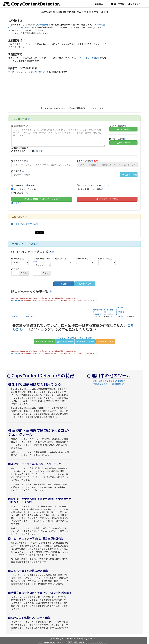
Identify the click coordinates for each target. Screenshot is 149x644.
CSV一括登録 (123, 129)
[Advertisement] (126, 63)
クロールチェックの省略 (24, 189)
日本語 (31, 185)
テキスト (28, 316)
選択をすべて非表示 (85, 341)
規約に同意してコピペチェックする (42, 199)
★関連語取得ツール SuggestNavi (109, 384)
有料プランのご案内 (107, 199)
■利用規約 (16, 203)
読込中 (39, 151)
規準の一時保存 (130, 175)
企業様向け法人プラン (39, 72)
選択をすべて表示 (65, 341)
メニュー (101, 4)
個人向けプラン (15, 72)
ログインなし (136, 4)
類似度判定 (97, 310)
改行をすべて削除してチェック (93, 185)
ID (14, 316)
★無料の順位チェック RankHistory (109, 381)
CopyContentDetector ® (47, 642)
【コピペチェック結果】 (89, 58)
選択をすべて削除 (105, 341)
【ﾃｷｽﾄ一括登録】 (23, 27)
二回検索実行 (19, 193)
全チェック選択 (65, 338)
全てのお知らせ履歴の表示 (25, 224)
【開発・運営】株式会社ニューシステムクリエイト (87, 642)
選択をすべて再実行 (45, 341)
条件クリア (85, 284)
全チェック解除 (84, 338)
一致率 (108, 314)
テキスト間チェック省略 (90, 189)
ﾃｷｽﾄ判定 (120, 307)
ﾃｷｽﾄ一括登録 (123, 142)
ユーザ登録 (118, 4)
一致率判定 (109, 310)
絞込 (64, 284)
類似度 (96, 314)
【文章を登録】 (42, 24)
